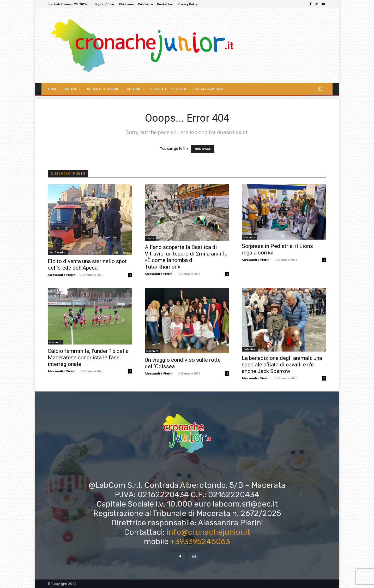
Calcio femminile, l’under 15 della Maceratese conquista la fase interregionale (88, 358)
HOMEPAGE (203, 149)
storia (150, 238)
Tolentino (250, 349)
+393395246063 (200, 542)
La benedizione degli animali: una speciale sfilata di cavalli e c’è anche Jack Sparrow (282, 365)
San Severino (58, 252)
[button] (320, 89)
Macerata (249, 237)
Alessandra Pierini (62, 275)
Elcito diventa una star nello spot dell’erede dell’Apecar (87, 265)
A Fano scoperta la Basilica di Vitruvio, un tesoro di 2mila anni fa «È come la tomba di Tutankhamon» (186, 257)
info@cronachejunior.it (208, 532)
